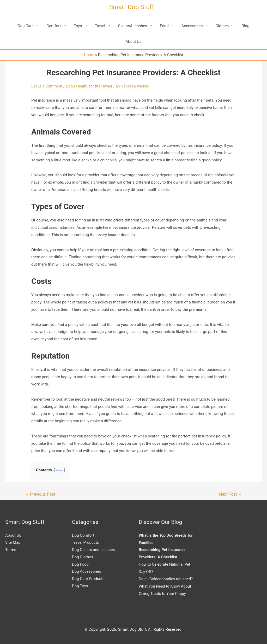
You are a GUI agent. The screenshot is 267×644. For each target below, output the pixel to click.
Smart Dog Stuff (132, 7)
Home (89, 55)
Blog (245, 26)
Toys (78, 26)
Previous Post (40, 494)
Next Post (230, 494)
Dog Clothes (83, 557)
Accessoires (192, 26)
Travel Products (86, 543)
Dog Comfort (83, 536)
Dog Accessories (87, 572)
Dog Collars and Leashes (93, 550)
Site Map (13, 543)
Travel (100, 26)
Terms (11, 550)
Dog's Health (77, 86)
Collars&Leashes (132, 26)
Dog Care (26, 26)
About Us (133, 42)
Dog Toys (80, 587)
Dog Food (80, 565)
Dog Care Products (88, 579)
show (60, 470)
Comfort (54, 26)
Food (164, 26)
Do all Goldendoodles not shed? (166, 579)
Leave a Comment (47, 86)
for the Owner (102, 86)
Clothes (222, 26)
